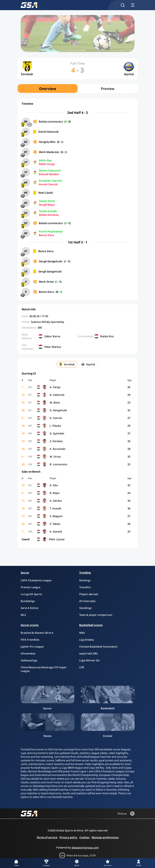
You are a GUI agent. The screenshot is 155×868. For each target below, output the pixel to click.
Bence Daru (46, 235)
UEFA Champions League (36, 580)
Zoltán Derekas (49, 215)
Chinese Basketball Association (98, 647)
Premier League (30, 587)
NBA (82, 633)
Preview (108, 89)
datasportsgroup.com (85, 847)
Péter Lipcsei (57, 539)
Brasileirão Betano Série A (37, 633)
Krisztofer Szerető (50, 181)
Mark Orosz (46, 282)
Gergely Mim (47, 142)
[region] (78, 88)
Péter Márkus (53, 347)
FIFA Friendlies (30, 640)
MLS (23, 615)
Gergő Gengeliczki (51, 261)
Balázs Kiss (107, 336)
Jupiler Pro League (32, 647)
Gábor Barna (52, 336)
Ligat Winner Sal (89, 660)
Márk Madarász (49, 152)
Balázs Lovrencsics (51, 122)
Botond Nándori (49, 174)
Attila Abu (45, 160)
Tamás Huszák (48, 211)
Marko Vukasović (50, 170)
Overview (48, 89)
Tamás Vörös (47, 201)
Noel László (46, 193)
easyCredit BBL (89, 653)
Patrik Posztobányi (51, 231)
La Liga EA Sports (31, 594)
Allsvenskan (28, 653)
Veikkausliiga (29, 660)
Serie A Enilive (29, 608)
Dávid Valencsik (49, 132)
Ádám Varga (47, 164)
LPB (82, 667)
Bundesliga (28, 601)
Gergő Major (47, 205)
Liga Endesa (87, 640)
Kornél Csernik (48, 184)
